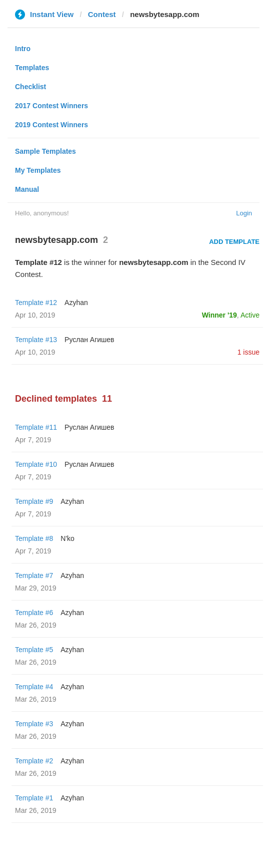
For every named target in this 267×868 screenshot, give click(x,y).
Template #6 (34, 613)
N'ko (67, 538)
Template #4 (34, 687)
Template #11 (36, 427)
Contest (102, 14)
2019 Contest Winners (51, 125)
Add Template (234, 242)
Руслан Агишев (89, 340)
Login (244, 213)
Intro (23, 49)
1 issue (248, 352)
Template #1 (34, 798)
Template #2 (34, 761)
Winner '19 (219, 315)
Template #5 (34, 650)
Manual (27, 189)
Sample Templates (45, 151)
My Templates (38, 170)
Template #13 (36, 340)
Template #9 (34, 501)
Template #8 (34, 538)
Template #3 (34, 724)
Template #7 (34, 575)
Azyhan (76, 303)
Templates (32, 68)
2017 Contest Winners (51, 106)
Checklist (30, 87)
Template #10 (36, 464)
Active (250, 315)
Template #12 (36, 303)
